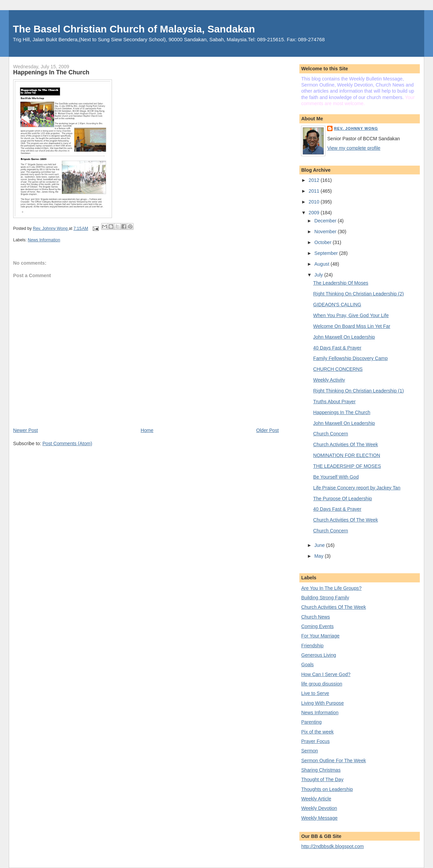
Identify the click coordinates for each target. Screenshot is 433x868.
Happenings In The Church (342, 412)
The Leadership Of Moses (341, 283)
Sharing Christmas (321, 770)
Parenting (311, 722)
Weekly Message (319, 818)
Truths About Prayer (334, 402)
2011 (314, 191)
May (320, 556)
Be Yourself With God (336, 477)
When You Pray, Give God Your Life (351, 315)
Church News (315, 617)
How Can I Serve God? (326, 674)
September (327, 253)
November (326, 232)
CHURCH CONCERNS (338, 369)
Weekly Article (316, 799)
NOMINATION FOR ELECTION (347, 455)
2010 (314, 202)
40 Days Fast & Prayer (337, 348)
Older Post (267, 430)
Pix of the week (317, 732)
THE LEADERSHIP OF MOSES (347, 466)
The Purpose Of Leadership (343, 499)
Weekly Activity (329, 380)
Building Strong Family (325, 598)
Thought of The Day (322, 779)
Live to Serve (315, 693)
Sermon (310, 751)
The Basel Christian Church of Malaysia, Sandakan (134, 29)
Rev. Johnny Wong (356, 128)
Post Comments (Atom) (67, 443)
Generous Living (318, 655)
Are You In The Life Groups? (331, 588)
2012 (314, 180)
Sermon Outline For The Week (333, 761)
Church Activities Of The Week (346, 444)
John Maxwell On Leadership (344, 337)
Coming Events (317, 626)
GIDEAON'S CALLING (337, 305)
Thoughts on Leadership (327, 789)
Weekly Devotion (319, 808)
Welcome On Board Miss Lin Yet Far (352, 326)
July (319, 275)
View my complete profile (354, 148)
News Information (44, 240)
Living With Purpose (322, 703)
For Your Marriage (320, 636)
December (326, 221)
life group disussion (322, 684)
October (323, 242)
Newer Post (26, 430)
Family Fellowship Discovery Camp (350, 358)
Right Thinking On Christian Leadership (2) (359, 294)
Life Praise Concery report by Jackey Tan (357, 488)
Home (147, 430)
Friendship (312, 646)
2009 (314, 213)
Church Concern (331, 434)
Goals (307, 665)
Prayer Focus (315, 741)
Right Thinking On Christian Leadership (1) (359, 391)
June (320, 545)
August (322, 264)
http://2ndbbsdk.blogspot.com (332, 846)
